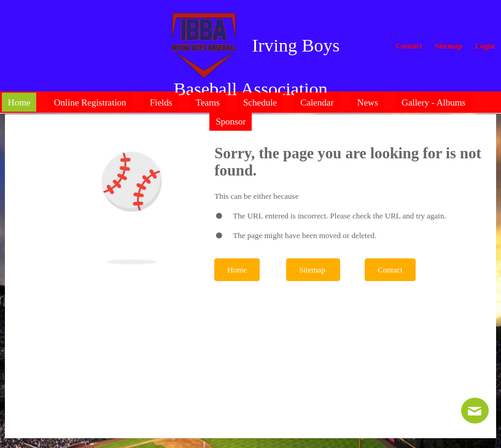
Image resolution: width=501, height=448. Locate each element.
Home (237, 270)
